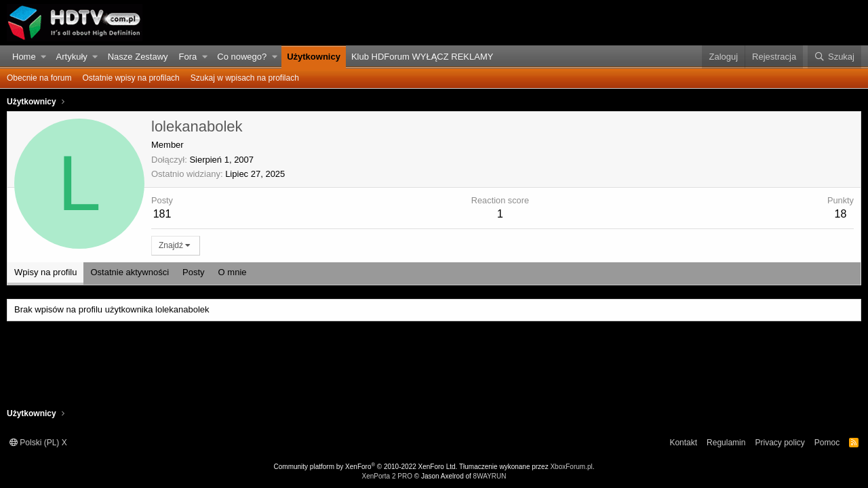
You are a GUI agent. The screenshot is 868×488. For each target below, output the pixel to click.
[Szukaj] (834, 57)
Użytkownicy (314, 57)
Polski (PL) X (38, 443)
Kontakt (683, 443)
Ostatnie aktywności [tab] (130, 272)
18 (841, 214)
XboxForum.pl (571, 467)
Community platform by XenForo (366, 467)
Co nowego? (242, 57)
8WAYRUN (490, 476)
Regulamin (726, 443)
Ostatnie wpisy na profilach (131, 78)
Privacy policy (780, 443)
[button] (44, 57)
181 (162, 214)
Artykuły (72, 57)
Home (24, 57)
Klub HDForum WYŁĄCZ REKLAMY (422, 57)
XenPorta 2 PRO (387, 476)
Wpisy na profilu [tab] (45, 272)
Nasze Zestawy (138, 57)
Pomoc (827, 443)
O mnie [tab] (233, 272)
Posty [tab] (194, 272)
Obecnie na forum (39, 78)
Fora (188, 57)
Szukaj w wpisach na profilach (245, 78)
